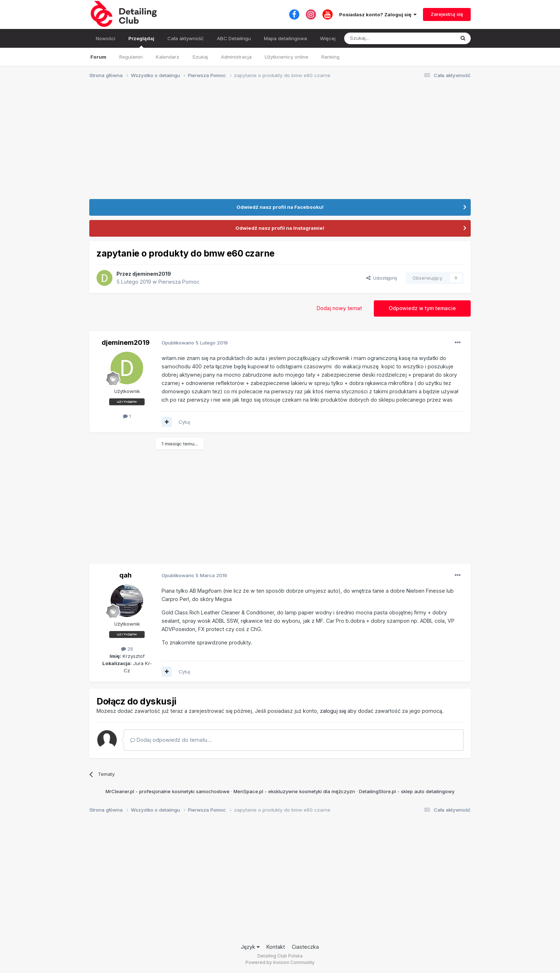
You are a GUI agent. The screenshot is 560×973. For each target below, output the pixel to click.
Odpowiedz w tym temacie (422, 308)
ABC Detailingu (234, 38)
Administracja (236, 57)
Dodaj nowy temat (339, 308)
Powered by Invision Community (280, 962)
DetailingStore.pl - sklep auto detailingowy (407, 791)
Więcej (328, 38)
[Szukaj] (381, 38)
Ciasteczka (305, 947)
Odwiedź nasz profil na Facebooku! (280, 207)
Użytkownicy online (287, 57)
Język (250, 947)
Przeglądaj (141, 42)
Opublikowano (195, 343)
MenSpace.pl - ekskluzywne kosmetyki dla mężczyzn (294, 791)
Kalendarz (168, 57)
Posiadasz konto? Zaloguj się (378, 14)
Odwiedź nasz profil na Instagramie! (280, 228)
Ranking (330, 57)
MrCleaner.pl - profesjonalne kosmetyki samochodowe (168, 791)
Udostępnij (382, 278)
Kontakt (276, 947)
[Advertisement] (280, 141)
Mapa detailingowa (285, 38)
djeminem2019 (152, 274)
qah (125, 575)
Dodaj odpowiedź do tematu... (171, 740)
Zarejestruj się (447, 14)
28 (127, 649)
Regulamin (131, 57)
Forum (98, 57)
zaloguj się (333, 711)
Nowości (106, 38)
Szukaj (200, 57)
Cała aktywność (186, 38)
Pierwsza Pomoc (179, 282)
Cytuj (184, 422)
